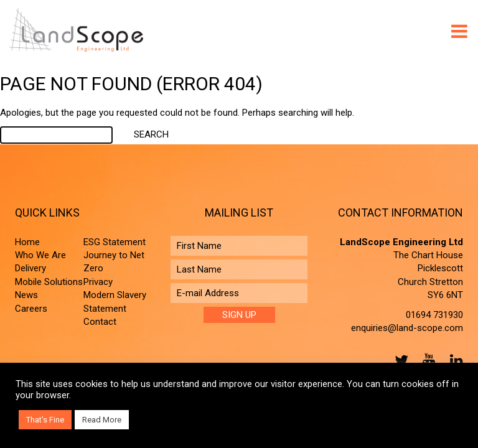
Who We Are (40, 255)
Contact (100, 322)
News (26, 295)
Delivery (30, 268)
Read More (102, 420)
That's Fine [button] (45, 420)
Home (27, 242)
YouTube (426, 360)
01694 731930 (434, 315)
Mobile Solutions (49, 282)
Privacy (98, 282)
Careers (31, 309)
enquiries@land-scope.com (407, 328)
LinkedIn (454, 360)
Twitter (399, 360)
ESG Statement (115, 242)
